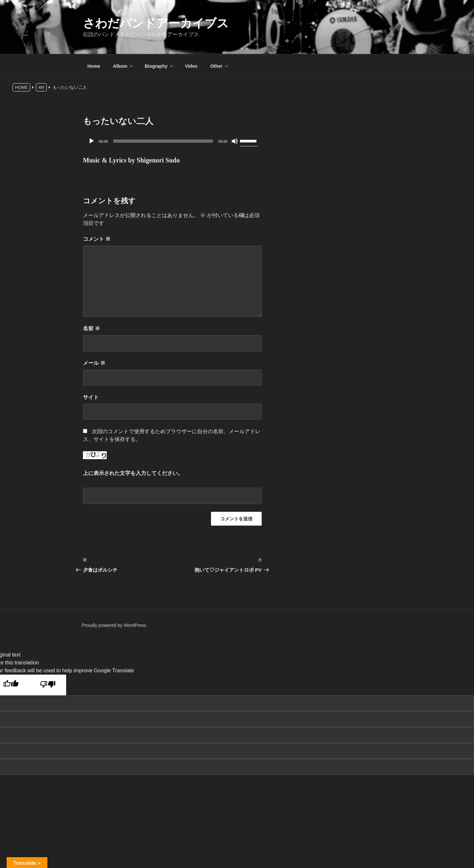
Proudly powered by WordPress (114, 625)
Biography (159, 66)
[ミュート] (235, 141)
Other (220, 66)
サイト (91, 397)
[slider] (163, 141)
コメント (97, 239)
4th (41, 87)
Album (123, 66)
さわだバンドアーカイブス (156, 23)
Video (191, 66)
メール (94, 363)
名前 (92, 328)
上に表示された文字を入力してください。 (133, 473)
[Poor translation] (48, 685)
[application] (172, 141)
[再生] (92, 141)
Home (94, 66)
